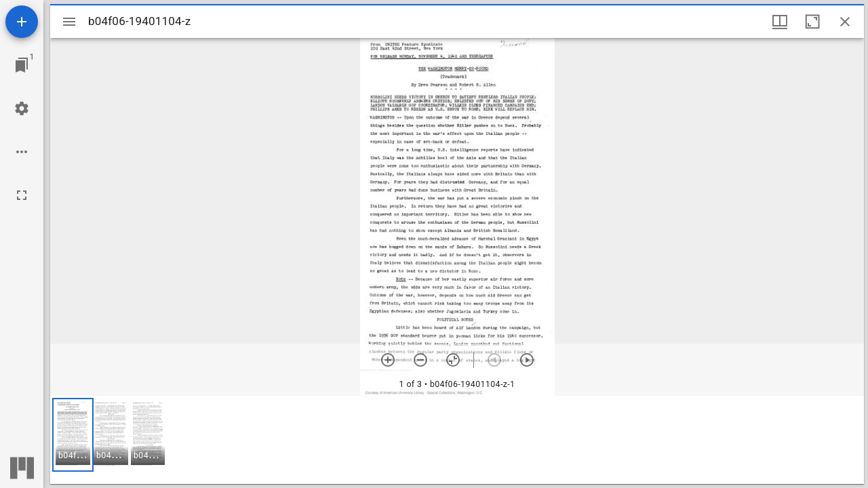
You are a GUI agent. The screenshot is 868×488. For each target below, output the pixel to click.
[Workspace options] (22, 152)
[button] (73, 435)
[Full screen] (22, 195)
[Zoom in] (388, 360)
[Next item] (527, 360)
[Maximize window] (812, 22)
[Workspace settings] (22, 108)
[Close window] (845, 22)
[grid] (457, 440)
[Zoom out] (420, 360)
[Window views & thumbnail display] (780, 22)
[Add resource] (22, 22)
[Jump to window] (22, 65)
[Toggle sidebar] (69, 22)
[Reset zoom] (453, 360)
